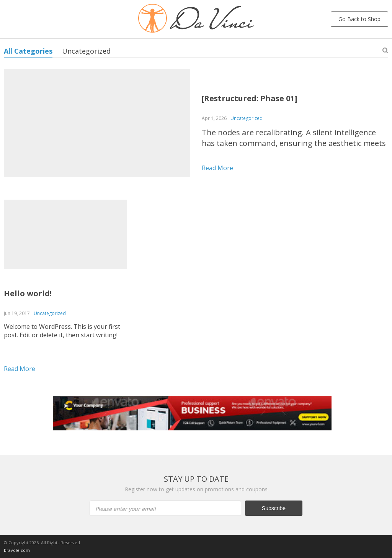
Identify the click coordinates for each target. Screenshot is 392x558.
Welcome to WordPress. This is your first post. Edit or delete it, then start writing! (62, 331)
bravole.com (17, 550)
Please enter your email (126, 509)
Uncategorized (86, 51)
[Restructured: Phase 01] (249, 98)
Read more (217, 168)
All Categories (28, 51)
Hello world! (28, 293)
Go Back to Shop (359, 19)
